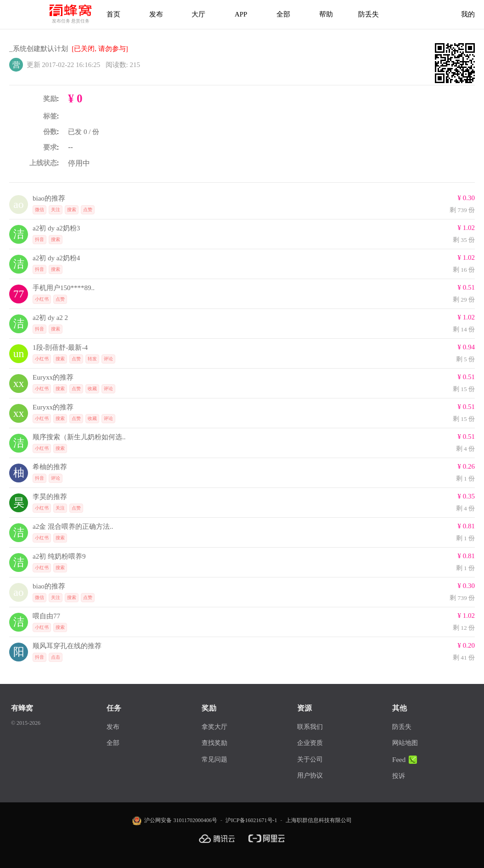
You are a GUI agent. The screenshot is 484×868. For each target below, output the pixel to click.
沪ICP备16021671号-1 (251, 820)
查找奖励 (214, 743)
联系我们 (310, 727)
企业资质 (310, 743)
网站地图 (405, 743)
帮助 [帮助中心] (326, 14)
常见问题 (214, 759)
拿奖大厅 (214, 727)
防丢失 (369, 14)
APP (241, 14)
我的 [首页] (468, 14)
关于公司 (310, 759)
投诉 (399, 776)
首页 (113, 14)
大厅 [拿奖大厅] (198, 14)
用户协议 (310, 776)
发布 (156, 14)
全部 (283, 14)
